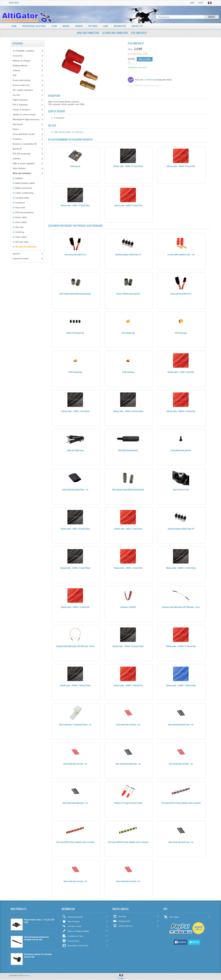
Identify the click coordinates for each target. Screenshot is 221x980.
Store (54, 26)
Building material (20, 66)
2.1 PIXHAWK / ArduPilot (23, 51)
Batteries (94, 26)
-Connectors (20, 203)
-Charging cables (22, 198)
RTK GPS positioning (21, 154)
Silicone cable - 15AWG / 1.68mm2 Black (75, 685)
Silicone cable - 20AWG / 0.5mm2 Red (181, 411)
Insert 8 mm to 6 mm (181, 489)
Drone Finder (14, 3)
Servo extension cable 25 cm (75, 254)
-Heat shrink (20, 208)
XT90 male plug (128, 372)
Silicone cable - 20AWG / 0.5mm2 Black (128, 411)
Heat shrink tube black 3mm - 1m (181, 724)
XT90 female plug (75, 372)
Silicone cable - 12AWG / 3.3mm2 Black (75, 568)
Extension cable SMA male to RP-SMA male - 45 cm (75, 646)
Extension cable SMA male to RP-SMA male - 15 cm (181, 607)
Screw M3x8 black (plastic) (181, 450)
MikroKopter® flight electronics (26, 119)
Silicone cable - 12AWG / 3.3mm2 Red (128, 568)
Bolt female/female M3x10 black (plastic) (75, 294)
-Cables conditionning (24, 193)
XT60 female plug (128, 333)
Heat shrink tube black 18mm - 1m (75, 489)
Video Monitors (19, 168)
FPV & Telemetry (20, 105)
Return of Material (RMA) (76, 931)
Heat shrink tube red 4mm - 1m (128, 724)
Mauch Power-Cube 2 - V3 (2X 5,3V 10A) (39, 921)
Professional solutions (34, 26)
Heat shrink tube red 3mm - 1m (75, 764)
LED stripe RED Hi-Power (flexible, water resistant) (75, 842)
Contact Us (138, 26)
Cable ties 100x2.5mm (75, 450)
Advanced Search (72, 917)
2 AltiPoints (149, 80)
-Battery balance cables (25, 183)
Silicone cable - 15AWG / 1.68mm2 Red (128, 685)
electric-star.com (123, 926)
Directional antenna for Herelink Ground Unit (38, 956)
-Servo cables (21, 222)
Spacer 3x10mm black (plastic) (128, 294)
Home (192, 3)
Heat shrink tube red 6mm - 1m (181, 764)
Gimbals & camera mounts (24, 114)
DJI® (15, 75)
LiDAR (106, 26)
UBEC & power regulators (24, 163)
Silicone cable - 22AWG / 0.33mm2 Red (181, 646)
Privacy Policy (71, 941)
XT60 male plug (181, 333)
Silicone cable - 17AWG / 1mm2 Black (75, 411)
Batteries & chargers (22, 61)
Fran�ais (121, 977)
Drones (66, 26)
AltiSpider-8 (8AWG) (128, 607)
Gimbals (80, 26)
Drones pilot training (21, 80)
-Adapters (19, 178)
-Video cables (20, 237)
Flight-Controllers (20, 100)
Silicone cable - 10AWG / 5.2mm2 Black (128, 166)
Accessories (18, 56)
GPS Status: (172, 917)
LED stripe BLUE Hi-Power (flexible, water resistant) (181, 803)
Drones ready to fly (21, 85)
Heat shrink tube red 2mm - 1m (128, 881)
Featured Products (21, 259)
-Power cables (21, 217)
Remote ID (17, 149)
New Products (71, 921)
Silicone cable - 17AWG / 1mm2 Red (181, 372)
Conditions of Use (73, 936)
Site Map (120, 916)
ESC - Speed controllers (23, 90)
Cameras (16, 70)
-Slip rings (19, 227)
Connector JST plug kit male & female (128, 803)
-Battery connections (23, 188)
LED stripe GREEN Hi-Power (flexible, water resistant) (128, 842)
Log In (201, 3)
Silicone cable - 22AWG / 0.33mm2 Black (128, 646)
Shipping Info (122, 921)
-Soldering (19, 232)
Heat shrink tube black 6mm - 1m (75, 803)
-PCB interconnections (24, 212)
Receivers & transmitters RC (25, 144)
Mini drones (18, 124)
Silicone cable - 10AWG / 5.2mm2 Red (181, 166)
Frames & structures (21, 110)
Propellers (17, 139)
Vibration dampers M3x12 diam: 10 (181, 529)
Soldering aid (75, 166)
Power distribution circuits (24, 134)
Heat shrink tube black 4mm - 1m (128, 764)
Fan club (16, 95)
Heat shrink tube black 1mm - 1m (181, 842)
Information (121, 26)
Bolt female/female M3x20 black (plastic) (128, 489)
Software (17, 159)
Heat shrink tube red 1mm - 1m (75, 881)
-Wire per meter (22, 242)
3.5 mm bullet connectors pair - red (181, 254)
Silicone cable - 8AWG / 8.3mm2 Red (128, 205)
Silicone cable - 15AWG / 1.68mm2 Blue (181, 685)
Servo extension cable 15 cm (181, 294)
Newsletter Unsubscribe (75, 946)
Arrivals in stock (72, 926)
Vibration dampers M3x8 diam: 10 (128, 254)
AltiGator (27, 975)
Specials (16, 254)
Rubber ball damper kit (75, 333)
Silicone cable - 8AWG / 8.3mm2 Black (75, 205)
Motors (16, 129)
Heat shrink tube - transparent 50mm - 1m (75, 724)
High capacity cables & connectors (69, 132)
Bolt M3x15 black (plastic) (128, 450)
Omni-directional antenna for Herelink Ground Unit (36, 938)
